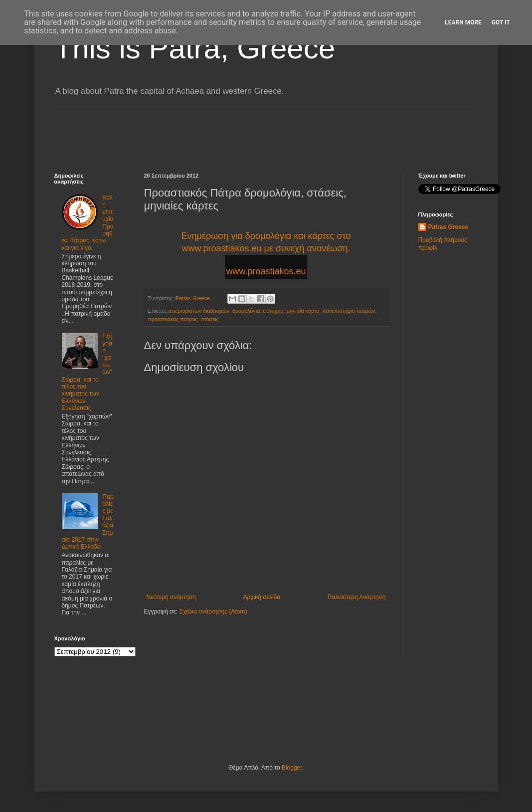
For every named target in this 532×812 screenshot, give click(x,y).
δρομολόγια (246, 311)
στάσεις (210, 319)
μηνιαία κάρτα (303, 311)
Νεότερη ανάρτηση (171, 597)
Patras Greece (448, 227)
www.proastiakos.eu (266, 271)
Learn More (463, 22)
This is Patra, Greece (195, 48)
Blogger (292, 768)
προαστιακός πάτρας (173, 319)
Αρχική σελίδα (262, 597)
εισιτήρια (273, 311)
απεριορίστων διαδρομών (199, 311)
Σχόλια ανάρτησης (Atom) (213, 611)
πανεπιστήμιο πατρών (349, 311)
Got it (501, 22)
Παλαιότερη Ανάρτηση (357, 597)
